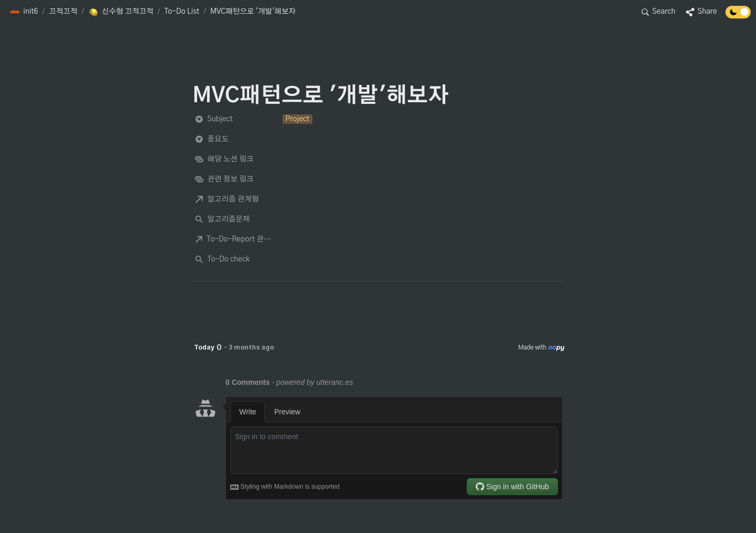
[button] (24, 12)
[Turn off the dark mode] (738, 16)
